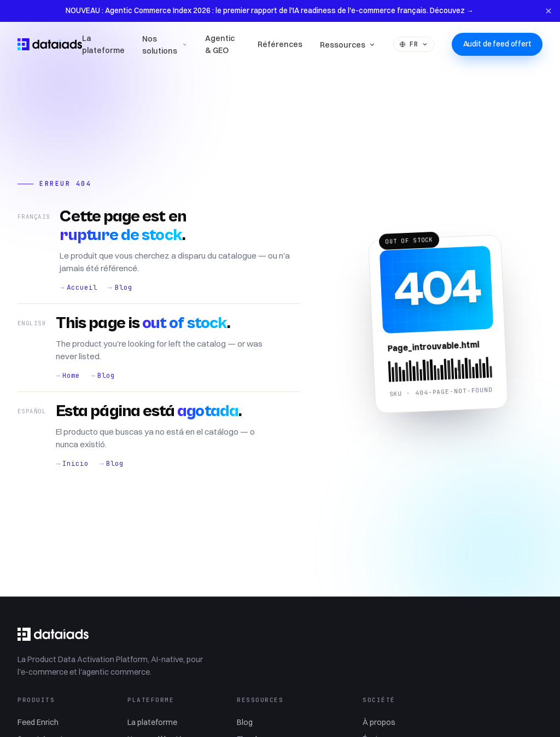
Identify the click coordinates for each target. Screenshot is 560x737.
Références (280, 44)
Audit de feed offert (497, 44)
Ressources (348, 45)
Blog (124, 287)
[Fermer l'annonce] (549, 11)
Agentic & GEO (220, 44)
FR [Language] (414, 44)
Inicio (75, 463)
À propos (379, 722)
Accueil (82, 287)
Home (71, 375)
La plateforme (103, 44)
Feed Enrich (38, 722)
